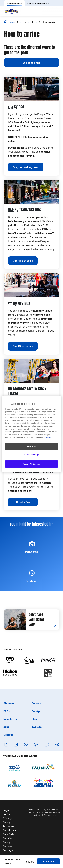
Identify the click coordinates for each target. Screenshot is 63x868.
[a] (26, 167)
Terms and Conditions (9, 828)
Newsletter (10, 719)
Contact (37, 703)
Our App (37, 711)
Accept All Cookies (31, 464)
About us (9, 703)
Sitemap (8, 735)
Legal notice (7, 812)
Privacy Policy (7, 820)
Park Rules (9, 834)
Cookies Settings (8, 848)
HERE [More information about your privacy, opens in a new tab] (49, 437)
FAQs (6, 711)
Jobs (6, 727)
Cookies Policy (8, 840)
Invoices (37, 727)
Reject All (31, 446)
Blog (34, 719)
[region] (31, 434)
